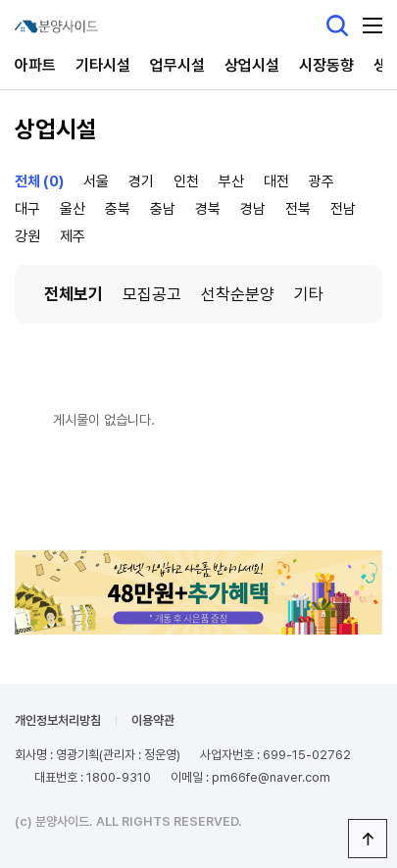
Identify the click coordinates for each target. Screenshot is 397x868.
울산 (73, 209)
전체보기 (74, 294)
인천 (186, 181)
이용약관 (153, 720)
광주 (322, 181)
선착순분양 (238, 294)
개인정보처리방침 (58, 720)
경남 (253, 209)
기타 (309, 294)
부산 (231, 181)
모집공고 (152, 294)
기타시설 (103, 65)
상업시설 (252, 65)
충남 (163, 209)
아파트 (35, 65)
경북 (208, 209)
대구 (27, 209)
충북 (118, 209)
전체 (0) (39, 181)
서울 (96, 181)
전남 (343, 209)
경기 (141, 181)
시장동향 (326, 65)
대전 (276, 181)
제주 (73, 236)
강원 (27, 236)
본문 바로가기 (0, 0)
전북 (298, 209)
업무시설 (177, 65)
